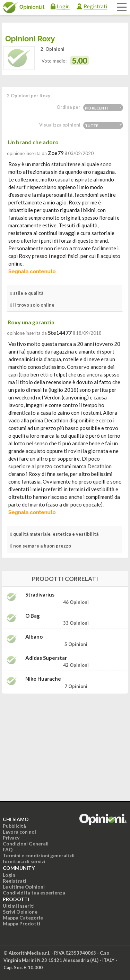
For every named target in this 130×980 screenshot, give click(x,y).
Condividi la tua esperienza (34, 893)
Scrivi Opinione (20, 912)
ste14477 (60, 333)
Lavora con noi (19, 832)
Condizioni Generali (26, 844)
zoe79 (56, 153)
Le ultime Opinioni (24, 887)
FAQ (8, 849)
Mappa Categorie (23, 918)
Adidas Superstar (46, 658)
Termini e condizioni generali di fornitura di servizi (39, 858)
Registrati (95, 6)
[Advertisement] (65, 743)
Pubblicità (14, 826)
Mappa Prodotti (21, 924)
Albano (34, 637)
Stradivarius (40, 595)
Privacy (11, 838)
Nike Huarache (43, 679)
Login (63, 6)
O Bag (33, 616)
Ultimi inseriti (19, 906)
